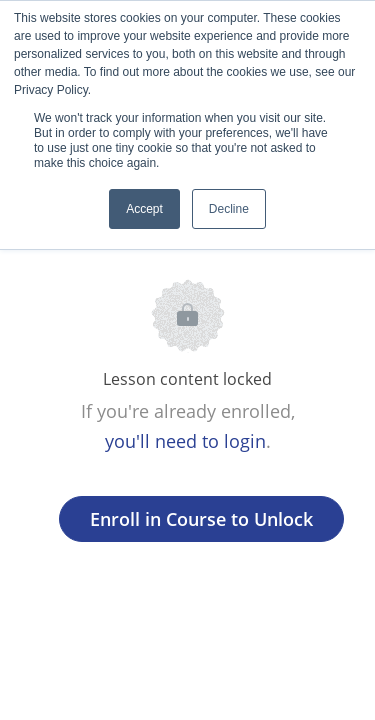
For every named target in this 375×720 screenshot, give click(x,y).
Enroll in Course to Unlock (201, 519)
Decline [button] (229, 209)
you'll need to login (185, 441)
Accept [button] (144, 209)
